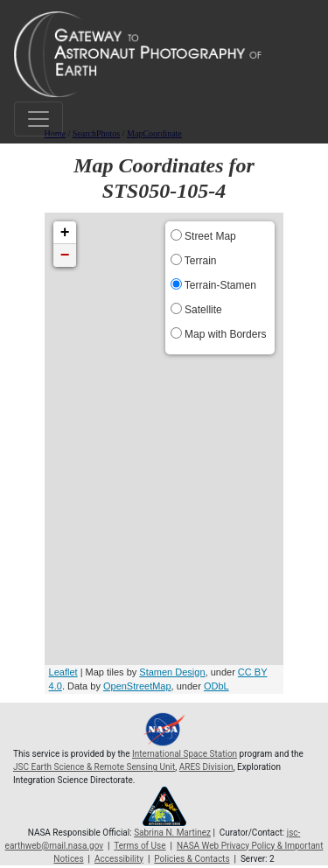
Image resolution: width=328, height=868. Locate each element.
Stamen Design (172, 672)
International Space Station (185, 754)
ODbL (216, 686)
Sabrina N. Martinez (172, 833)
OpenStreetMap (137, 686)
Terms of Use (140, 846)
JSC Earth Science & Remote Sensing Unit (94, 767)
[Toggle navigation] (38, 119)
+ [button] (65, 233)
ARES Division (206, 767)
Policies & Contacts (192, 859)
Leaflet (63, 672)
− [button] (65, 255)
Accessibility (119, 859)
